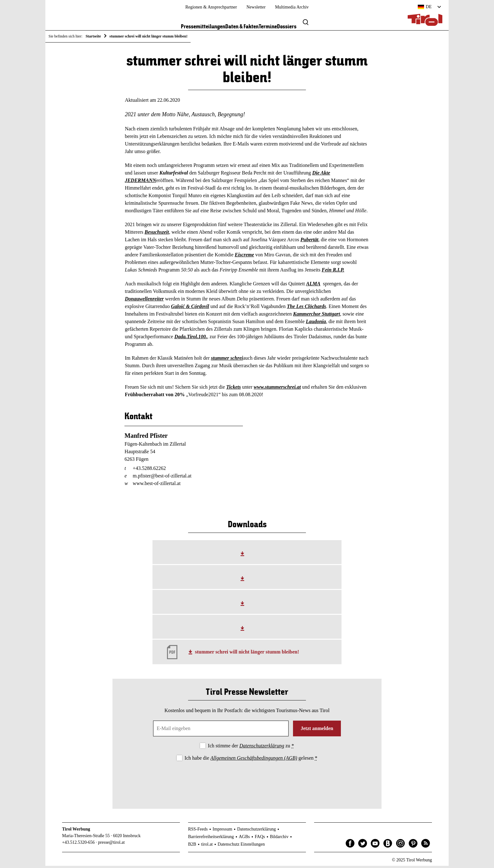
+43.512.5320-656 (78, 845)
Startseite (93, 36)
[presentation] (247, 782)
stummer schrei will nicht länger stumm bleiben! (247, 654)
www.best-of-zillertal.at (157, 485)
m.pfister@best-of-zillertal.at (162, 478)
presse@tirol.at (111, 845)
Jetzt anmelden (317, 731)
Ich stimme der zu (251, 748)
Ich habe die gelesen (251, 760)
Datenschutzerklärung (262, 748)
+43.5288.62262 (149, 470)
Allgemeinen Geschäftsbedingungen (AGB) (254, 760)
